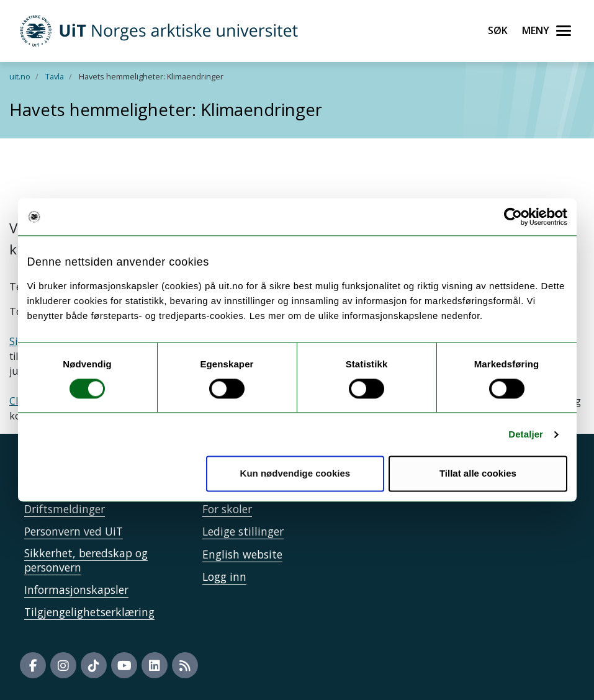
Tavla (55, 76)
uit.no (20, 76)
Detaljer (526, 434)
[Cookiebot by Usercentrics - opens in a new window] (513, 217)
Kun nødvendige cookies (295, 474)
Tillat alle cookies (478, 474)
